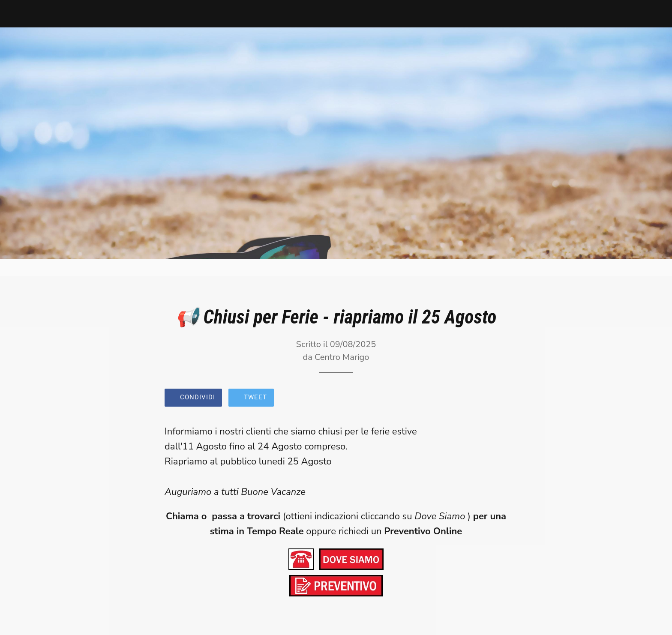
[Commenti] (497, 398)
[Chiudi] (17, 14)
